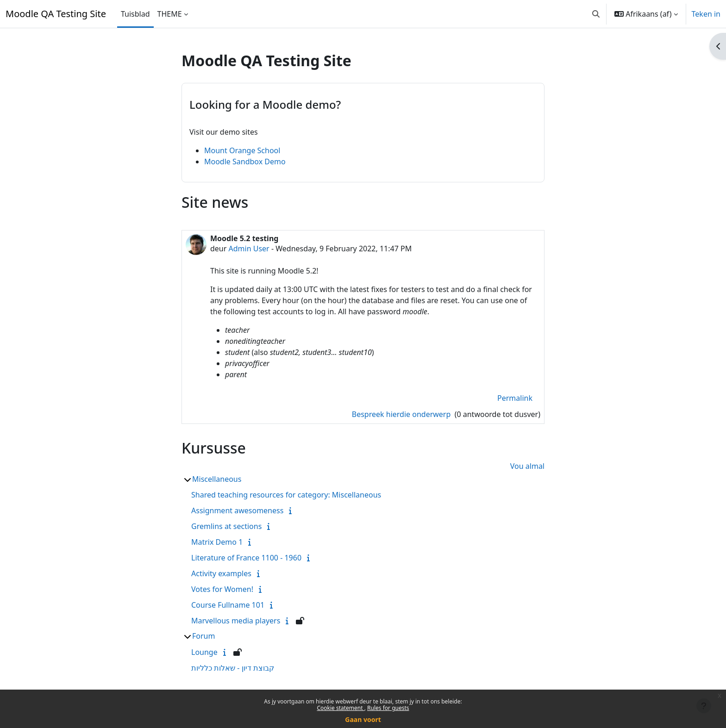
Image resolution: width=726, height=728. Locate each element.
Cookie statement (340, 708)
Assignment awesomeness (237, 510)
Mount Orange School (242, 150)
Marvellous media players (236, 621)
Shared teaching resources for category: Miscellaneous (286, 495)
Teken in (706, 14)
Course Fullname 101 (228, 605)
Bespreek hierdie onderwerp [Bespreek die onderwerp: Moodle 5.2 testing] (402, 414)
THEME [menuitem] (170, 14)
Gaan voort (363, 719)
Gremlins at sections (226, 526)
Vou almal (527, 466)
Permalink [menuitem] (515, 398)
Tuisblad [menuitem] (135, 14)
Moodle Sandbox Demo (245, 162)
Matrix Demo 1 (217, 542)
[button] (596, 14)
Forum (203, 636)
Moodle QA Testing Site (56, 14)
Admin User (249, 249)
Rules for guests (388, 708)
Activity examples (221, 573)
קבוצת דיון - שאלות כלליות (233, 668)
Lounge (204, 652)
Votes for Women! (222, 589)
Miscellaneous (217, 479)
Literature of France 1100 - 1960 (246, 558)
